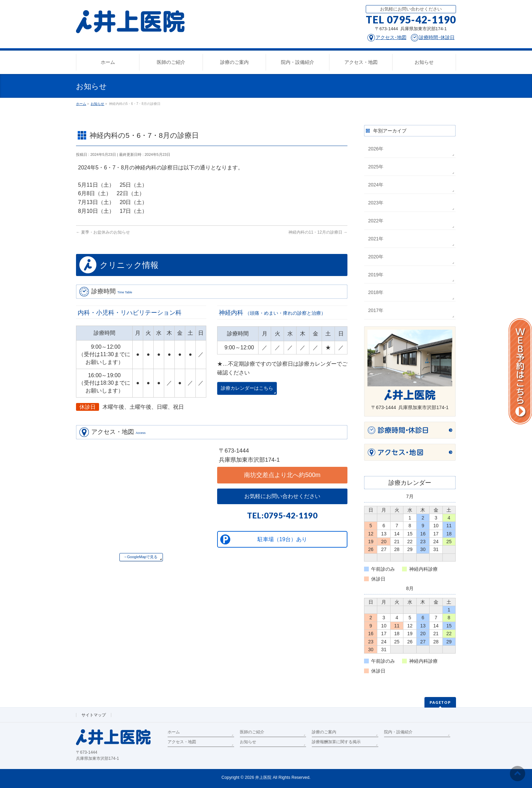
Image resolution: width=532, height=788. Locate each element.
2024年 (376, 185)
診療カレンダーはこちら (247, 388)
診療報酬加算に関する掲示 (336, 742)
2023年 (376, 203)
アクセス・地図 (182, 742)
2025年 (376, 167)
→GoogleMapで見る (141, 557)
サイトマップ (94, 715)
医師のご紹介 (252, 732)
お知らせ (248, 742)
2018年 (376, 292)
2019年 (376, 275)
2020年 (376, 257)
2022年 (376, 221)
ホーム (174, 732)
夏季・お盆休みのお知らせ (103, 232)
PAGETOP (440, 702)
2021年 (376, 239)
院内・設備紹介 (398, 732)
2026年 (376, 149)
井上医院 (263, 777)
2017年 (376, 310)
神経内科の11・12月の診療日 (318, 232)
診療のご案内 (324, 732)
